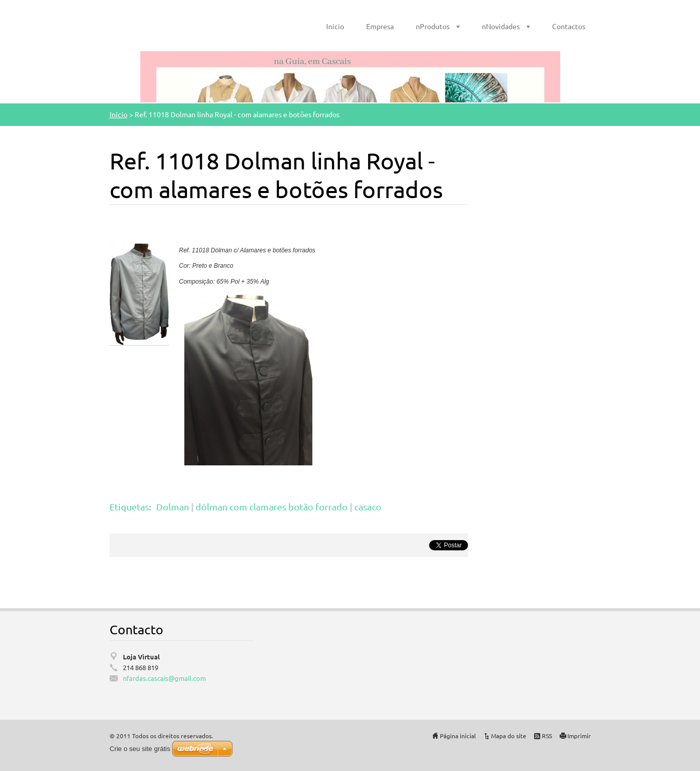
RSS (547, 736)
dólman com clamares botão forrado (272, 507)
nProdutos (433, 26)
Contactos (569, 26)
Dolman (173, 507)
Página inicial (458, 736)
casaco (368, 507)
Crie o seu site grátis (140, 749)
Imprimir (579, 736)
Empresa (380, 26)
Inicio (335, 26)
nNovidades (501, 26)
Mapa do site (509, 736)
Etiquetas (129, 507)
